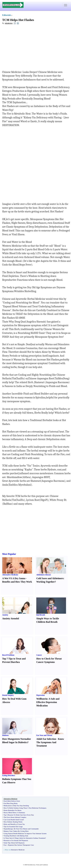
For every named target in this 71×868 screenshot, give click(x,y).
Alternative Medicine (10, 575)
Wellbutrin (42, 699)
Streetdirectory (31, 865)
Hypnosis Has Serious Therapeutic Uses (21, 845)
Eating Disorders (9, 775)
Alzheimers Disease (44, 575)
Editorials (7, 15)
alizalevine (9, 23)
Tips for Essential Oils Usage (13, 827)
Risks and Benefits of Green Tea (14, 824)
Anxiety (5, 615)
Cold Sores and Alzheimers (50, 578)
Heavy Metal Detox (10, 813)
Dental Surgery (8, 695)
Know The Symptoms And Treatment (50, 742)
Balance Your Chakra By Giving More (16, 831)
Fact (5, 845)
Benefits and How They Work (17, 582)
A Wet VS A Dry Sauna (14, 578)
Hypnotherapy (8, 829)
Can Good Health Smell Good (13, 820)
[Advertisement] (26, 48)
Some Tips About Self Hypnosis (14, 843)
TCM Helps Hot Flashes (18, 20)
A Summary (21, 813)
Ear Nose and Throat (44, 735)
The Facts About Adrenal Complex (15, 817)
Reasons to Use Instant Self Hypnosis (16, 840)
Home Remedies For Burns (12, 810)
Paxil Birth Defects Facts (12, 801)
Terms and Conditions (42, 865)
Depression (40, 695)
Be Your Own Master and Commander (26, 829)
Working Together (45, 582)
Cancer (39, 655)
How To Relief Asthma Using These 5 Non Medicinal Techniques (25, 808)
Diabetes (5, 735)
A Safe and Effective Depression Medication (48, 702)
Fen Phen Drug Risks (11, 803)
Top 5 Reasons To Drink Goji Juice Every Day (19, 815)
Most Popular (9, 554)
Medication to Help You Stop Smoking (16, 806)
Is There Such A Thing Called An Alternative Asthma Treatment (24, 838)
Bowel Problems (8, 655)
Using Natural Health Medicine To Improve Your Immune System (25, 833)
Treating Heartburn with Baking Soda (16, 836)
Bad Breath (41, 615)
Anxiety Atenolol (11, 618)
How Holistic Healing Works (13, 822)
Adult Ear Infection (46, 739)
